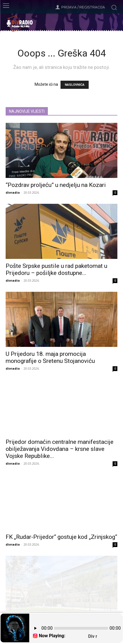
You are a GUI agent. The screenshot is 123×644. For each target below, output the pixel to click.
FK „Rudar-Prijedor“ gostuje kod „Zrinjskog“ (61, 537)
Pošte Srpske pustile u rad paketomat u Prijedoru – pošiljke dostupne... (56, 269)
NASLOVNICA (75, 85)
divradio (13, 192)
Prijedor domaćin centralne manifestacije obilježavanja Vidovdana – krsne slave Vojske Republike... (60, 449)
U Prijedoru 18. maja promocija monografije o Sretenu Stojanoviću (50, 357)
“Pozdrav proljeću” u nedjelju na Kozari (56, 185)
